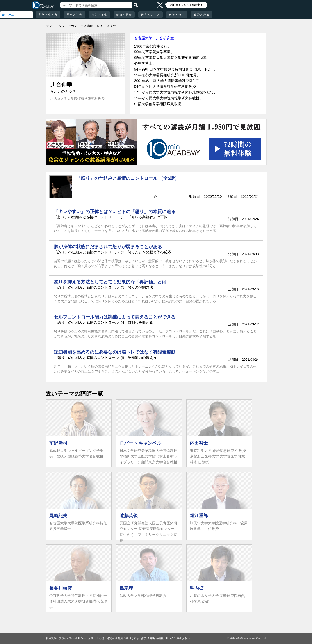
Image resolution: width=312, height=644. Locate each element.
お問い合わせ (96, 638)
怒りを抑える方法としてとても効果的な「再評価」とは (110, 282)
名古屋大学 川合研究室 (154, 38)
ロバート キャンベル (141, 443)
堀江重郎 (199, 516)
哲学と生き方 (48, 15)
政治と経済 (202, 15)
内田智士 (199, 443)
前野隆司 (58, 443)
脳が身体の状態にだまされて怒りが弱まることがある (108, 247)
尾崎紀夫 (58, 516)
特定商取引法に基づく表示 (123, 638)
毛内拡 (197, 588)
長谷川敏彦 (61, 588)
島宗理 (126, 588)
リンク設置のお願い (178, 638)
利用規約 (51, 638)
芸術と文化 (99, 15)
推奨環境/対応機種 (152, 638)
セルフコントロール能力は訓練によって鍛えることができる (115, 317)
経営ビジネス (150, 15)
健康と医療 (124, 15)
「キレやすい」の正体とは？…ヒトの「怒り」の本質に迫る (115, 212)
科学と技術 (177, 15)
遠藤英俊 (129, 516)
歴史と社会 (75, 15)
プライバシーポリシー (72, 638)
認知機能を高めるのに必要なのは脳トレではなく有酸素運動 (115, 352)
